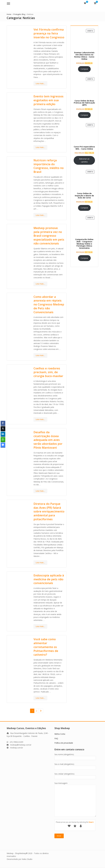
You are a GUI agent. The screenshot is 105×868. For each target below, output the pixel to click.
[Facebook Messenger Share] (3, 445)
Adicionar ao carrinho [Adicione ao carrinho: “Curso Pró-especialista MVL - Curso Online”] (84, 160)
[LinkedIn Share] (3, 434)
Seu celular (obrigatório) (75, 775)
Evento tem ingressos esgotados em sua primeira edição (49, 100)
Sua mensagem (75, 785)
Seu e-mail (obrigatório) (75, 766)
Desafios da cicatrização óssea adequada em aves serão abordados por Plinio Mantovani (48, 440)
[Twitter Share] (3, 429)
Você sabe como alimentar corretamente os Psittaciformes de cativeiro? (46, 647)
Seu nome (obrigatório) (75, 756)
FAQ (56, 738)
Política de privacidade (64, 743)
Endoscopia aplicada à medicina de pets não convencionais (49, 579)
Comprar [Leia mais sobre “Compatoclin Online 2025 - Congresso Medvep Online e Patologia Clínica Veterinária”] (84, 258)
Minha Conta (60, 734)
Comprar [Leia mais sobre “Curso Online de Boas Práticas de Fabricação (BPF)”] (84, 115)
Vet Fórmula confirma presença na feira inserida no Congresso (49, 33)
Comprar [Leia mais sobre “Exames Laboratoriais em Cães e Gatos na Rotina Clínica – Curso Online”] (84, 69)
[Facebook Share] (3, 423)
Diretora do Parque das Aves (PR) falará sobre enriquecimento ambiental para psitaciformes (49, 511)
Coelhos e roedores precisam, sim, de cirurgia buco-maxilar (48, 372)
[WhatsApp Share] (3, 439)
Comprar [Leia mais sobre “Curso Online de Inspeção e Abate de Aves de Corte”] (84, 208)
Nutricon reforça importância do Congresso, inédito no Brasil (49, 166)
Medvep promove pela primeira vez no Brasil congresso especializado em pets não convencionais (49, 236)
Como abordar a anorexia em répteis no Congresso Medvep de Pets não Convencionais (49, 304)
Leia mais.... (40, 83)
